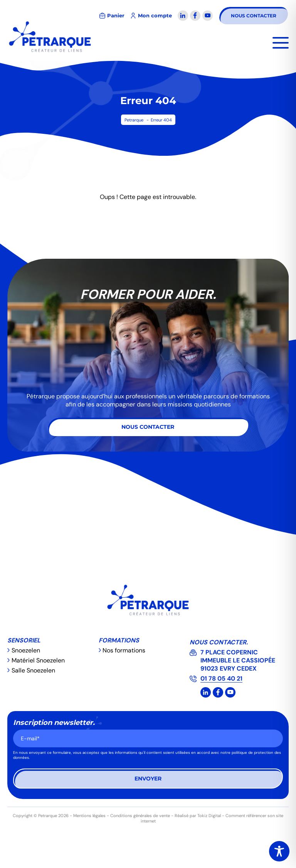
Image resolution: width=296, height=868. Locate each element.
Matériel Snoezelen (38, 660)
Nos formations (124, 650)
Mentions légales (89, 816)
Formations (119, 640)
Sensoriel (24, 640)
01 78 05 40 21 (221, 678)
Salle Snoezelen (33, 670)
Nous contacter (254, 16)
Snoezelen (26, 650)
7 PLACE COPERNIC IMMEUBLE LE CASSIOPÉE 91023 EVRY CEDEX (238, 660)
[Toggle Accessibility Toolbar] (279, 851)
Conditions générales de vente (140, 816)
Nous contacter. (219, 642)
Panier (116, 16)
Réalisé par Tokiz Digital (198, 816)
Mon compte (155, 16)
